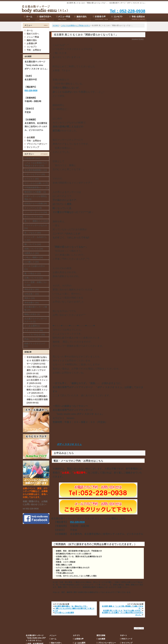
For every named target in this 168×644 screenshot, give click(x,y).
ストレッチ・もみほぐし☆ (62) (36, 239)
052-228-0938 (77, 522)
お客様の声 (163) (32, 158)
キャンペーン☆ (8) (33, 208)
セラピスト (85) (32, 179)
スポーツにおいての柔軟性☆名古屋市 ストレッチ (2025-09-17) (37, 390)
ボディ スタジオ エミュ (69, 444)
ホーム (30, 30)
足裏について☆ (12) (34, 278)
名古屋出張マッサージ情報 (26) (36, 308)
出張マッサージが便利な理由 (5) (36, 198)
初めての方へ (56, 43)
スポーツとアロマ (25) (35, 174)
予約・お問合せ (34, 141)
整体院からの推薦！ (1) (35, 192)
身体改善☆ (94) (32, 303)
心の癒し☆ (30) (32, 262)
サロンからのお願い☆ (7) (36, 183)
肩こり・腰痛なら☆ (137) (36, 221)
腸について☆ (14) (33, 244)
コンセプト (56, 59)
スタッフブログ (81, 47)
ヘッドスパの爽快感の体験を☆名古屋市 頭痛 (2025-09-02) (37, 399)
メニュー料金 (56, 47)
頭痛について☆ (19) (34, 249)
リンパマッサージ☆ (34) (36, 212)
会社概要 (31, 137)
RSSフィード (127, 39)
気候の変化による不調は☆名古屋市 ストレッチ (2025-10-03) (37, 380)
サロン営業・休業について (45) (36, 284)
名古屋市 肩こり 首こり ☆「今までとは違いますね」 (122, 610)
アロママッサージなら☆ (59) (36, 227)
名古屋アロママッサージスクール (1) (36, 320)
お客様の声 (56, 55)
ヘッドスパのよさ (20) (35, 335)
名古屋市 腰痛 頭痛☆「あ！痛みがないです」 (71, 606)
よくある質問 (80, 43)
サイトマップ (33, 147)
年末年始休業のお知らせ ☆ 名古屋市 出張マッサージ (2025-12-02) (38, 360)
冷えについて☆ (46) (34, 217)
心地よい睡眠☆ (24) (34, 257)
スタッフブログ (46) (34, 330)
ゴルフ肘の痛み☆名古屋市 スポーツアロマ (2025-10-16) (37, 370)
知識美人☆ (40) (32, 253)
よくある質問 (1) (32, 326)
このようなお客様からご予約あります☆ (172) (36, 164)
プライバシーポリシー (37, 144)
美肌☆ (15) (30, 298)
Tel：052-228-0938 (128, 11)
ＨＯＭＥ (56, 25)
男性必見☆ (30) (32, 289)
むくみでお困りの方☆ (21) (35, 268)
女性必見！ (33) (32, 294)
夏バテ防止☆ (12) (33, 274)
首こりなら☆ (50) (33, 233)
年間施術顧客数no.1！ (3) (36, 188)
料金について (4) (32, 339)
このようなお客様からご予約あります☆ (75, 25)
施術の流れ (56, 51)
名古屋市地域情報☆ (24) (36, 170)
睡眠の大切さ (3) (32, 314)
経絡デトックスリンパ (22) (35, 345)
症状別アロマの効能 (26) (36, 203)
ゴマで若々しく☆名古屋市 (64, 613)
